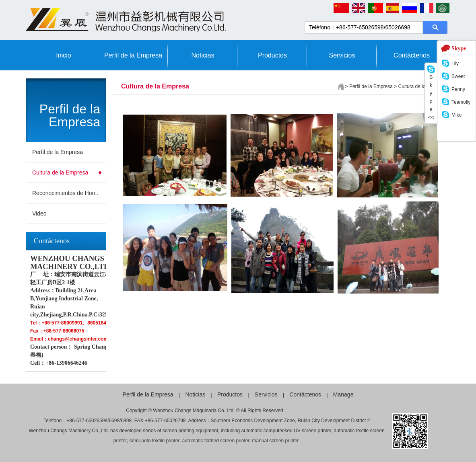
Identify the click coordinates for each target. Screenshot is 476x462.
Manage (343, 394)
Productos (272, 55)
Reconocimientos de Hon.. (65, 193)
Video (39, 214)
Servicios (342, 55)
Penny (458, 89)
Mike (456, 115)
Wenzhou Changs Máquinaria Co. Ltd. (194, 411)
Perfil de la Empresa (133, 55)
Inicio (63, 55)
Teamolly (461, 102)
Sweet (458, 76)
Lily (455, 64)
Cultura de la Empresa (60, 172)
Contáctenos (412, 55)
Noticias (203, 55)
